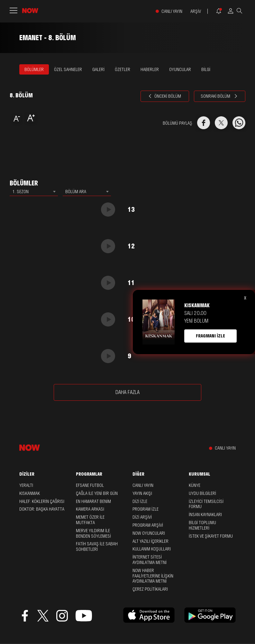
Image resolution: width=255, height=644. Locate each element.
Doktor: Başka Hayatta (42, 509)
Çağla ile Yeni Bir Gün (97, 493)
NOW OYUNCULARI (149, 533)
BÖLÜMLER (34, 69)
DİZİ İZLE (140, 501)
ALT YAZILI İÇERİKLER (150, 541)
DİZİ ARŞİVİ (142, 517)
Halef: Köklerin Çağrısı (42, 501)
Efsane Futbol (90, 485)
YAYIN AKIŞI (142, 493)
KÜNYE (195, 485)
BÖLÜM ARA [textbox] (76, 192)
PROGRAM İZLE (146, 509)
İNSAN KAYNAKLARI (205, 514)
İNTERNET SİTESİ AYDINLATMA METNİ (150, 560)
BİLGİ (206, 69)
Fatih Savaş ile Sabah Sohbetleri (97, 546)
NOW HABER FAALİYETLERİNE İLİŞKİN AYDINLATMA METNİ (153, 576)
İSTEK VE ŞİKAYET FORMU (211, 536)
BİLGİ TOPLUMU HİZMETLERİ (202, 525)
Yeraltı (26, 485)
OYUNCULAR (180, 69)
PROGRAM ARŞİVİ (148, 525)
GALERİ (98, 69)
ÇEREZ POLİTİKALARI (150, 589)
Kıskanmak (30, 493)
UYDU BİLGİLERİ (202, 493)
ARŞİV (196, 11)
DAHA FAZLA (128, 392)
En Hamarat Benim (93, 501)
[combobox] (34, 192)
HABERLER (150, 69)
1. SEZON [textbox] (20, 192)
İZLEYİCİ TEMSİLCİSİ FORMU (206, 504)
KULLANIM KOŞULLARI (152, 549)
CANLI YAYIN (172, 11)
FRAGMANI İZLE (210, 336)
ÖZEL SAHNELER (68, 69)
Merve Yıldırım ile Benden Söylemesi (93, 533)
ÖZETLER (123, 69)
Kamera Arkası (90, 509)
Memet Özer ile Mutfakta (90, 520)
